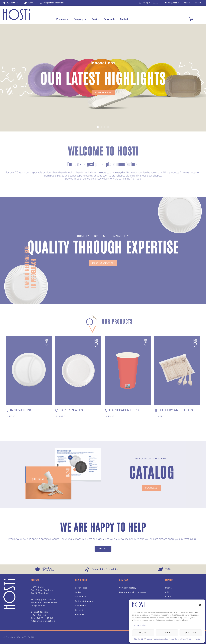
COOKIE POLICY (140, 639)
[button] (200, 605)
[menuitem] (187, 3)
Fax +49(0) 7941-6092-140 (44, 603)
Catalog (79, 610)
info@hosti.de (38, 605)
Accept (143, 633)
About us (80, 614)
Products (61, 19)
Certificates (81, 588)
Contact (124, 19)
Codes (78, 592)
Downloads (109, 19)
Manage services (140, 625)
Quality (95, 19)
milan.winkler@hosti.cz (43, 621)
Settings (191, 633)
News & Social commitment (133, 592)
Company (79, 19)
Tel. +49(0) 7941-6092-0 (43, 600)
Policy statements (84, 601)
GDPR (168, 597)
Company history (128, 588)
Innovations (21, 410)
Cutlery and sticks (176, 410)
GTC (167, 592)
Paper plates (71, 410)
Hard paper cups (124, 410)
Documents (81, 606)
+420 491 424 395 (44, 618)
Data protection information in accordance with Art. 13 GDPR (170, 639)
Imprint (197, 639)
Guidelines (81, 597)
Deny (167, 633)
